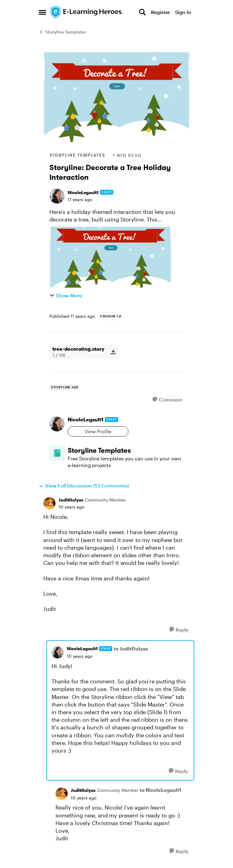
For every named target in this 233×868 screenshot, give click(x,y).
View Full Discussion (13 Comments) (84, 486)
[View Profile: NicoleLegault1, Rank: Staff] (57, 196)
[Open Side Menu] (42, 12)
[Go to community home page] (87, 12)
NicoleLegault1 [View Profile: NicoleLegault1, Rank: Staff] (83, 192)
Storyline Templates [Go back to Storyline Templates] (62, 32)
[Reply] (179, 630)
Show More (66, 295)
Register (160, 12)
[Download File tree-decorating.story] (113, 352)
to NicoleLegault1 (160, 790)
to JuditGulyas (131, 648)
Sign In (183, 12)
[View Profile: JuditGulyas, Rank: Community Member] (49, 503)
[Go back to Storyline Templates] (126, 450)
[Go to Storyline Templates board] (57, 453)
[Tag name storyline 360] (65, 387)
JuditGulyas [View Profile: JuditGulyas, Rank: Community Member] (71, 500)
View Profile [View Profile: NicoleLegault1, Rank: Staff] (98, 431)
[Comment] (167, 400)
